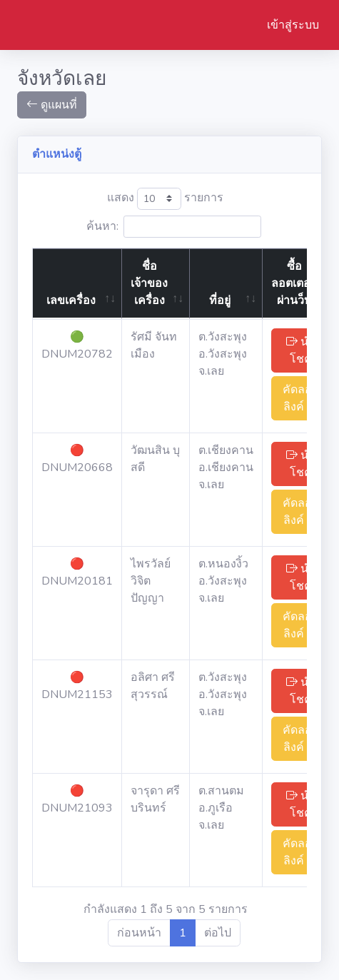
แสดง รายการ (165, 199)
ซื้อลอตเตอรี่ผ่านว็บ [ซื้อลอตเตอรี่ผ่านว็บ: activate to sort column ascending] (294, 283)
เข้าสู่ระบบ (293, 25)
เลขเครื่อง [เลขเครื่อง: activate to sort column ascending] (71, 300)
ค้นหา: (174, 227)
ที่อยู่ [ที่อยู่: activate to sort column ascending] (220, 300)
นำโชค (300, 350)
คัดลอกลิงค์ (301, 398)
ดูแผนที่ (52, 105)
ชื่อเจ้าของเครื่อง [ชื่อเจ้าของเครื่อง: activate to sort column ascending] (149, 283)
